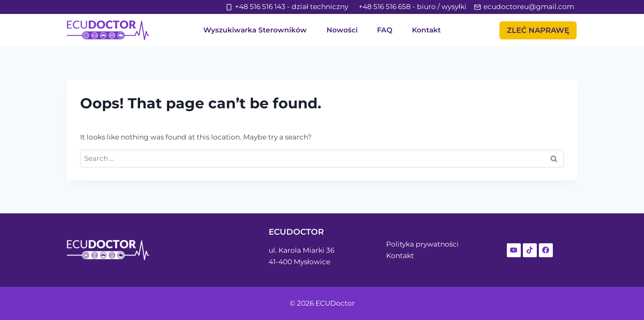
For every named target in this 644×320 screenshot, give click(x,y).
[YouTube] (514, 250)
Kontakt (426, 30)
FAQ (385, 30)
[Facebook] (546, 250)
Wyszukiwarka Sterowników (255, 30)
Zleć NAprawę (538, 30)
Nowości (342, 30)
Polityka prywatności (422, 244)
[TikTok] (530, 250)
